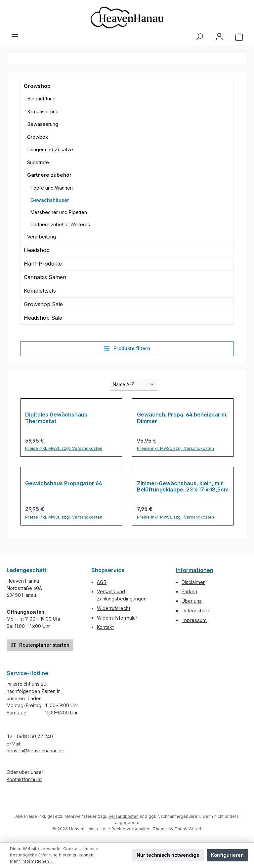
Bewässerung (43, 124)
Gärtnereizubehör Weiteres (60, 224)
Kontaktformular (24, 779)
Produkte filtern (127, 348)
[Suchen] (199, 37)
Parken (189, 591)
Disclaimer (193, 582)
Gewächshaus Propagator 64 (64, 483)
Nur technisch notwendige (168, 855)
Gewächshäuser (50, 200)
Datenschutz (196, 611)
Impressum (194, 620)
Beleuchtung (41, 99)
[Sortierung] (134, 385)
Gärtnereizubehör (49, 175)
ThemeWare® (188, 829)
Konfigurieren (227, 855)
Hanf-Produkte (43, 264)
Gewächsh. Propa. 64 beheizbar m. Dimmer (182, 418)
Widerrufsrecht (114, 608)
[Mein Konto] (219, 37)
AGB (102, 582)
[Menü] (15, 37)
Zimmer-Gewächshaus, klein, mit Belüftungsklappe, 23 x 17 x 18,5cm (183, 487)
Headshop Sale (43, 318)
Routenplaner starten (40, 645)
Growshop (37, 86)
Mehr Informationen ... (32, 861)
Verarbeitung (42, 237)
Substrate (38, 162)
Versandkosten (124, 816)
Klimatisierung (43, 111)
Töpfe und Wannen (52, 188)
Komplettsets (40, 291)
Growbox (38, 137)
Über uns (192, 601)
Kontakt (105, 627)
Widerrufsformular (117, 618)
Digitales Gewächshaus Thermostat (56, 418)
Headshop (37, 250)
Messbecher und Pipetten (59, 212)
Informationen (195, 570)
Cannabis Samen (45, 277)
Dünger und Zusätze (50, 149)
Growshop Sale (43, 304)
